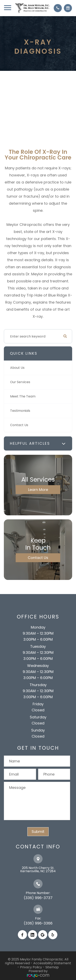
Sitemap (52, 967)
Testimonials (20, 411)
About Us (17, 368)
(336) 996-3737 (38, 898)
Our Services (20, 382)
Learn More (38, 490)
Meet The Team (23, 396)
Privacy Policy (31, 967)
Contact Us (19, 425)
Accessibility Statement (52, 963)
